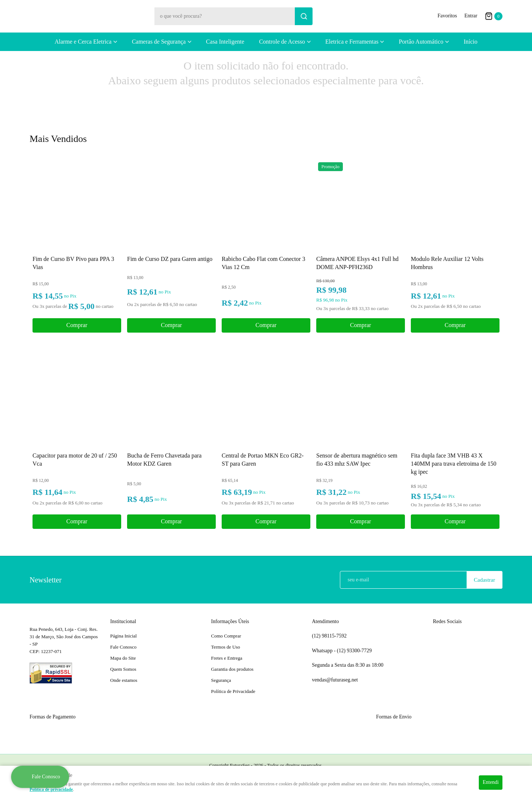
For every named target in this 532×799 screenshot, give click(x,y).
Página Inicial (123, 636)
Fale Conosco (123, 647)
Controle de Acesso (282, 42)
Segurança (221, 680)
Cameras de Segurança (159, 42)
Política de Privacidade (233, 691)
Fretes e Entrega (226, 658)
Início (470, 42)
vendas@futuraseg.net (335, 680)
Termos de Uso (226, 647)
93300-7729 (355, 651)
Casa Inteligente (225, 42)
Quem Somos (123, 669)
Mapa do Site (123, 658)
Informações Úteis (230, 621)
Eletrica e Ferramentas (352, 42)
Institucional (123, 621)
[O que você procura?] (304, 16)
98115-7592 (329, 636)
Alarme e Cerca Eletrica (83, 42)
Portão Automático (421, 42)
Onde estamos (124, 680)
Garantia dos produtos (232, 669)
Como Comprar (226, 636)
